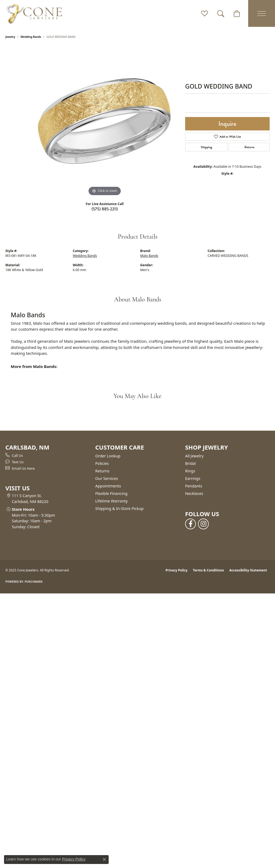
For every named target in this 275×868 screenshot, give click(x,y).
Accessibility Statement (248, 570)
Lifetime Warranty (111, 501)
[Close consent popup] (104, 859)
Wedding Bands (31, 37)
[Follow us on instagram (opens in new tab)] (203, 524)
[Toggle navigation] (262, 13)
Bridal (190, 463)
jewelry (10, 37)
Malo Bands (149, 256)
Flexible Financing (111, 493)
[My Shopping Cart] (237, 13)
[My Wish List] (205, 13)
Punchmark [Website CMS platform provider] (34, 582)
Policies (102, 463)
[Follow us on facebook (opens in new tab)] (190, 524)
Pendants (194, 486)
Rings (190, 471)
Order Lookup (108, 456)
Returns (249, 147)
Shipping (206, 147)
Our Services (107, 478)
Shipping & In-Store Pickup (119, 508)
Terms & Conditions (208, 570)
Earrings (193, 478)
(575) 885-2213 (105, 209)
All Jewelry (194, 456)
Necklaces (194, 493)
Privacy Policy (177, 570)
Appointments (108, 486)
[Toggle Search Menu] (221, 13)
